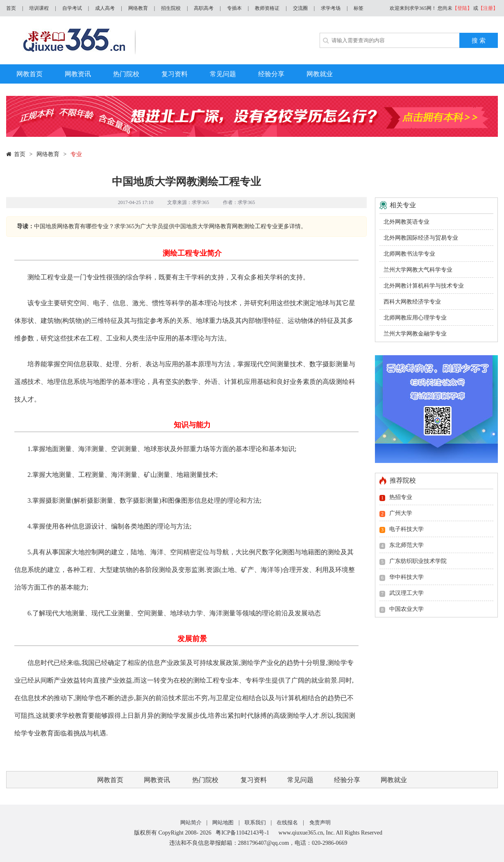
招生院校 (171, 8)
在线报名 (287, 822)
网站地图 (223, 822)
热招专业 (401, 497)
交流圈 (300, 8)
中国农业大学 (406, 609)
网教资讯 (157, 780)
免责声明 (320, 822)
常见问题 (300, 780)
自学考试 (72, 8)
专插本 (234, 8)
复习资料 (254, 780)
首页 (11, 8)
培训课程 (39, 8)
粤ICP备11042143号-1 (242, 833)
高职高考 (204, 8)
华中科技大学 (406, 577)
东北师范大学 (406, 545)
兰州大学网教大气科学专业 (418, 270)
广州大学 (401, 513)
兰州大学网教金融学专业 (415, 334)
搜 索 (479, 40)
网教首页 (110, 780)
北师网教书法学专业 (409, 254)
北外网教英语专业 (406, 222)
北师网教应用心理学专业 (415, 318)
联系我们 (255, 822)
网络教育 (138, 8)
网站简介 (191, 822)
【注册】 (488, 8)
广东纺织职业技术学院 (418, 561)
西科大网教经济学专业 (412, 302)
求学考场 (331, 8)
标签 (359, 8)
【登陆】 (462, 8)
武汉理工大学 (406, 593)
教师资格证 (267, 8)
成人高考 (105, 8)
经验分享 (347, 780)
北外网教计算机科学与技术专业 (424, 286)
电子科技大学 (406, 529)
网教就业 (394, 780)
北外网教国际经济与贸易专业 (421, 238)
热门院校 (205, 780)
